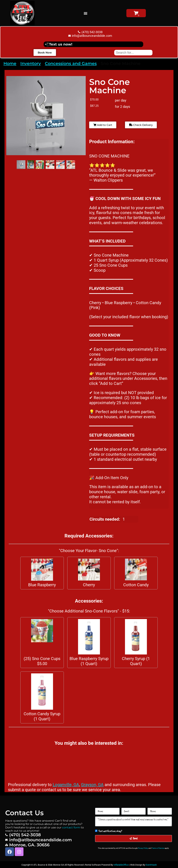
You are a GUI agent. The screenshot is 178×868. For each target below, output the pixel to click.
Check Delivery (141, 125)
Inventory (31, 63)
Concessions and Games (71, 63)
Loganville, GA (66, 785)
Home (10, 63)
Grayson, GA (92, 785)
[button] (85, 13)
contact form (71, 827)
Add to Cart (103, 125)
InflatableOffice (121, 865)
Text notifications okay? (110, 831)
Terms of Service (158, 848)
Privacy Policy (143, 848)
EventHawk (151, 865)
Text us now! (61, 44)
